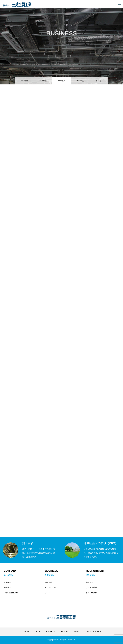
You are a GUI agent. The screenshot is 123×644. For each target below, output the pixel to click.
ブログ (48, 593)
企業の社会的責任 (11, 593)
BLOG (38, 632)
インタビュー (50, 588)
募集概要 (90, 583)
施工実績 (49, 583)
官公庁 (99, 80)
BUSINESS (50, 632)
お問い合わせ (91, 593)
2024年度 (43, 80)
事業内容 (7, 583)
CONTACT (77, 632)
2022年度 (80, 80)
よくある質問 (91, 588)
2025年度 (24, 80)
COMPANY (26, 632)
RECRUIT (64, 632)
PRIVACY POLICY (94, 632)
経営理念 (7, 588)
